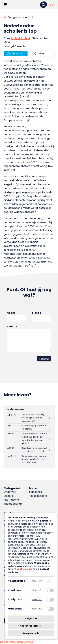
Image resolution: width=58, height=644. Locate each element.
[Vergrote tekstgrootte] (53, 5)
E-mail (37, 313)
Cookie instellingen (11, 642)
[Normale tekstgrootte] (50, 5)
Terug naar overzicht (20, 17)
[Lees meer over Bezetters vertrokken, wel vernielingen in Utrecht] (29, 450)
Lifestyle (9, 496)
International (12, 500)
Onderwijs (10, 492)
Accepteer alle (31, 633)
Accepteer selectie (31, 626)
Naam (11, 313)
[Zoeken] (43, 5)
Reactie (12, 327)
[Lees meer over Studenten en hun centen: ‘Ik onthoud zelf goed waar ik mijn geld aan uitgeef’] (29, 439)
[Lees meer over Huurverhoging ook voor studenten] (29, 427)
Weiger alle (31, 619)
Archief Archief (20, 38)
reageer (17, 54)
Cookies (28, 642)
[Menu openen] (5, 5)
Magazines (35, 492)
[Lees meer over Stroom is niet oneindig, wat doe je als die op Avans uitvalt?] (29, 418)
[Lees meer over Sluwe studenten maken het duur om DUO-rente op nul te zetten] (29, 459)
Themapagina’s (13, 504)
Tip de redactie (38, 496)
